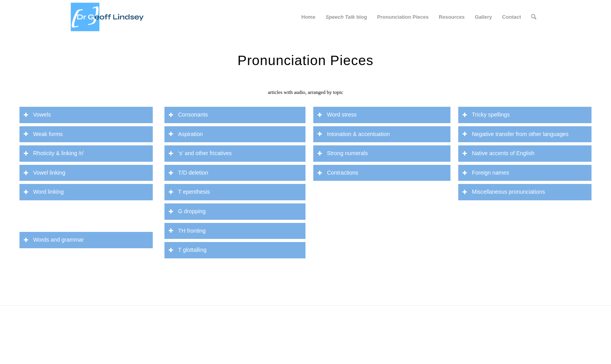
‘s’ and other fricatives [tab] (200, 153)
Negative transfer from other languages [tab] (515, 134)
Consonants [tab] (188, 115)
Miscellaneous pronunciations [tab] (504, 192)
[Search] (534, 17)
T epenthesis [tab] (189, 192)
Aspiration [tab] (186, 134)
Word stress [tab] (337, 115)
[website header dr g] (107, 17)
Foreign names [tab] (486, 173)
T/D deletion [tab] (188, 173)
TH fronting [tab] (187, 231)
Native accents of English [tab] (498, 153)
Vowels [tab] (37, 115)
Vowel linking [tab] (44, 173)
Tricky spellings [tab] (486, 115)
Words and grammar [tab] (54, 240)
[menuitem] (308, 17)
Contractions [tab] (338, 173)
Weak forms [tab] (43, 134)
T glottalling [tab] (187, 250)
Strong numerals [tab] (343, 153)
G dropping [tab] (187, 211)
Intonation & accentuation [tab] (353, 134)
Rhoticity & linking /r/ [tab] (54, 153)
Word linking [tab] (43, 192)
